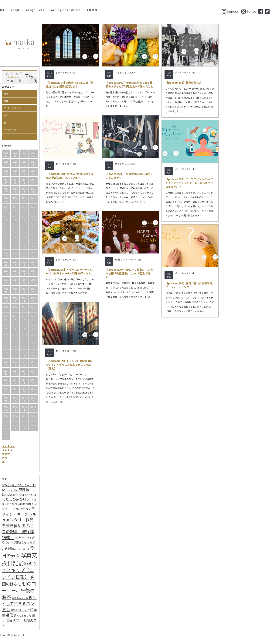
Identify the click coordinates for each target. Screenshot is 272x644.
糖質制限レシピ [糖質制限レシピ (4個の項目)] (46, 610)
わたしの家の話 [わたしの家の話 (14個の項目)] (40, 499)
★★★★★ (34, 446)
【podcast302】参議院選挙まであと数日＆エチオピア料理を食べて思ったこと (155, 84)
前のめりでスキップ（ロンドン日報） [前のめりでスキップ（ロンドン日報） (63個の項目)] (45, 570)
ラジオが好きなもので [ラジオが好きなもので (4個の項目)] (45, 542)
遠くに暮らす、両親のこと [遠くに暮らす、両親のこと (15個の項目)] (45, 620)
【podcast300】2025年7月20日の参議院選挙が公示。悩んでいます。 (95, 176)
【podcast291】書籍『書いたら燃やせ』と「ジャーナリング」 (215, 285)
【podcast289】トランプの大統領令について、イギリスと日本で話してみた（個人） (95, 365)
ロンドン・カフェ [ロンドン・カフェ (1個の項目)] (47, 549)
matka (31, 635)
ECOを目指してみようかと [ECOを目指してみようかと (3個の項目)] (43, 485)
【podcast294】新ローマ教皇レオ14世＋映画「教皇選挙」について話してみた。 (155, 273)
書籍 (32, 101)
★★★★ (33, 450)
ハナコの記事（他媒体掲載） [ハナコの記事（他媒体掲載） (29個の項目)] (44, 531)
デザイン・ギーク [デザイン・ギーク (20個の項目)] (44, 511)
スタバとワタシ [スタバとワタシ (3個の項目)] (48, 509)
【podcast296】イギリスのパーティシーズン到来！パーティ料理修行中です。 (95, 271)
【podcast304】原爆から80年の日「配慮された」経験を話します (96, 84)
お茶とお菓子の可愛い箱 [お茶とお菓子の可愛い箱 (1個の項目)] (51, 495)
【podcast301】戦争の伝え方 (209, 83)
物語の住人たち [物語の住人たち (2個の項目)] (46, 598)
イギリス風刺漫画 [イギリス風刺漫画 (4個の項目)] (46, 504)
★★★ (32, 454)
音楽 (32, 115)
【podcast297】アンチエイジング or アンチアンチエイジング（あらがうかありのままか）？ (215, 183)
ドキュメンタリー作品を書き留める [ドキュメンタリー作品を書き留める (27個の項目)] (45, 520)
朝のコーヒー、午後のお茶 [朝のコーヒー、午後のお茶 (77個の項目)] (45, 590)
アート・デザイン (38, 108)
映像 (32, 94)
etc (31, 137)
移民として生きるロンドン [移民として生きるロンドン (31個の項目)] (45, 603)
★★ (30, 457)
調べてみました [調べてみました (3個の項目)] (48, 616)
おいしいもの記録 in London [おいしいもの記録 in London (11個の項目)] (45, 490)
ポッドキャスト (37, 130)
